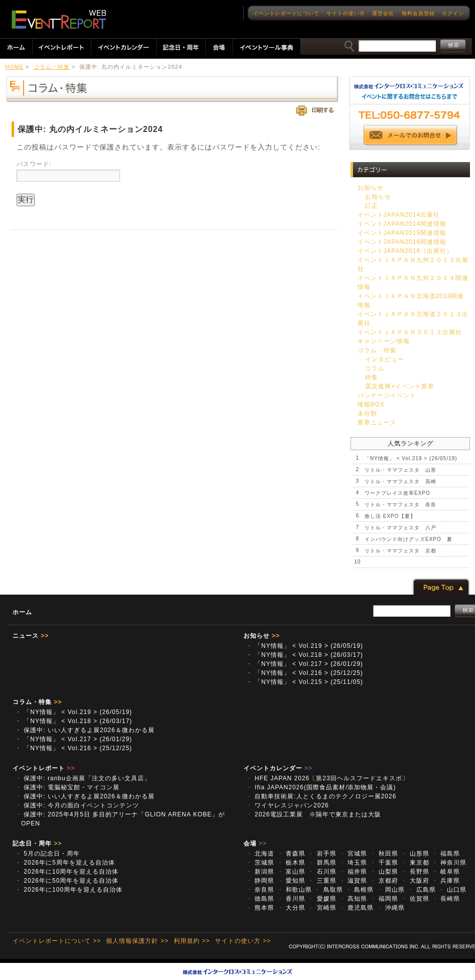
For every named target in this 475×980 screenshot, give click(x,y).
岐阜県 (446, 872)
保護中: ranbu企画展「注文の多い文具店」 (83, 778)
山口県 (452, 890)
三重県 (322, 881)
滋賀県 (353, 881)
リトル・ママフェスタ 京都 (400, 551)
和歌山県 (294, 890)
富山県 (291, 872)
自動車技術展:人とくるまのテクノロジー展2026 (321, 796)
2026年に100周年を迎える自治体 (69, 890)
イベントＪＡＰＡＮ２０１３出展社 (410, 332)
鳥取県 (328, 890)
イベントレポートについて (286, 13)
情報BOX (371, 404)
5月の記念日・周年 (47, 854)
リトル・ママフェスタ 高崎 (400, 481)
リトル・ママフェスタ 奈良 (400, 505)
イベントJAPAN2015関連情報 (402, 233)
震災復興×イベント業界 (400, 386)
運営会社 (383, 13)
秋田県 (384, 854)
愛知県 (291, 881)
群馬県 (322, 863)
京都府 (384, 881)
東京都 (415, 863)
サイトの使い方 (346, 13)
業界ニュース (377, 423)
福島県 (446, 854)
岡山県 (391, 890)
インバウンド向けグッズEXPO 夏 (408, 539)
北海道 (260, 854)
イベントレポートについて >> (57, 941)
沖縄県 (391, 908)
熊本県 (260, 908)
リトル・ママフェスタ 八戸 (400, 528)
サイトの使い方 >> (243, 941)
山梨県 (384, 872)
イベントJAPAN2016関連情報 (402, 242)
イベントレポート (44, 768)
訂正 (372, 206)
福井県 (353, 872)
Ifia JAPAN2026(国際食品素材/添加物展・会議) (324, 787)
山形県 (415, 854)
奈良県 (260, 890)
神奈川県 (449, 863)
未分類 (367, 413)
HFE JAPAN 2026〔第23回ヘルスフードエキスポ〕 (327, 778)
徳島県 (260, 899)
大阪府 (415, 881)
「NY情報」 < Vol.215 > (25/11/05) (305, 682)
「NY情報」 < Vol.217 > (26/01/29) (305, 664)
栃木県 (291, 863)
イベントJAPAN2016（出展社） (405, 251)
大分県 (291, 908)
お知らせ (371, 188)
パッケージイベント (387, 395)
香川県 (291, 899)
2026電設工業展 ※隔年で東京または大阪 (317, 814)
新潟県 (260, 872)
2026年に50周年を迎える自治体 (67, 881)
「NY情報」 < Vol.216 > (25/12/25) (305, 673)
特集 (372, 377)
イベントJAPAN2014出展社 (399, 215)
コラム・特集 (52, 67)
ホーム (22, 612)
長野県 (415, 872)
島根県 (360, 890)
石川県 (322, 872)
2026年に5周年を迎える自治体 (65, 863)
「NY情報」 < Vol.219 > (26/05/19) (411, 458)
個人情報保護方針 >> (137, 941)
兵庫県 (446, 881)
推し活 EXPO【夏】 (390, 516)
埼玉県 (353, 863)
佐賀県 (415, 899)
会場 (255, 844)
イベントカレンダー (278, 768)
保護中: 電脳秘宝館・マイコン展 (67, 787)
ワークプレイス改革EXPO (397, 493)
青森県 (291, 854)
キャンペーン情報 (384, 341)
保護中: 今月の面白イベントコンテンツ (77, 805)
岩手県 (322, 854)
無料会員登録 (418, 13)
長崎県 (446, 899)
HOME (14, 67)
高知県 (353, 899)
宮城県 (353, 854)
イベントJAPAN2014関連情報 (402, 224)
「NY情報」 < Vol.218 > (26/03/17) (305, 655)
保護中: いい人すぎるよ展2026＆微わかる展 (85, 730)
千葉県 (384, 863)
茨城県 (260, 863)
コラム (375, 368)
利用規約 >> (192, 941)
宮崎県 (322, 908)
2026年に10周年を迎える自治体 (67, 872)
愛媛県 (322, 899)
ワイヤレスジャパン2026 (287, 805)
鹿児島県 (356, 908)
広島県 (421, 890)
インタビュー (385, 359)
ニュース (31, 636)
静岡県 (260, 881)
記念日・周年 (37, 844)
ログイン (453, 13)
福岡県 (384, 899)
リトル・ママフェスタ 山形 (400, 470)
